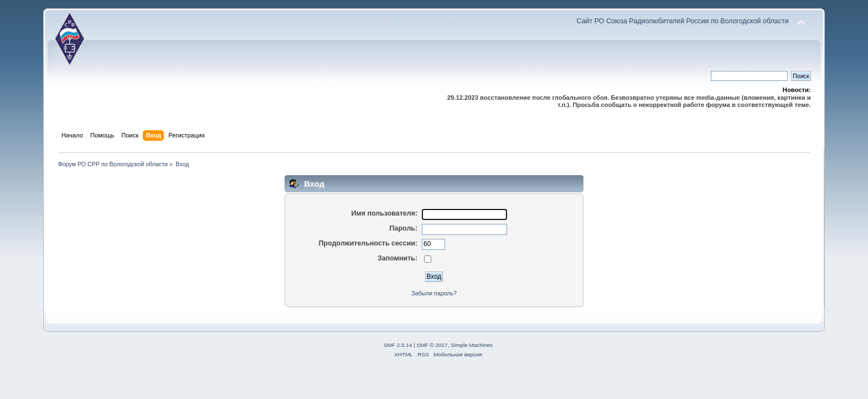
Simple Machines (472, 345)
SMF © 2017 (432, 345)
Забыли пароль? (434, 293)
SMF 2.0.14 (398, 345)
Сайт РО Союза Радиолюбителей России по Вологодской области (683, 21)
